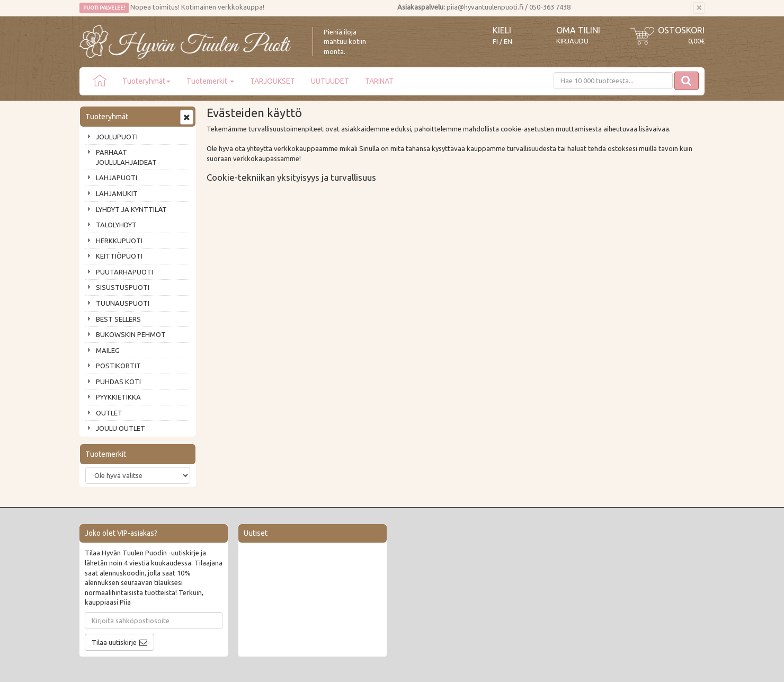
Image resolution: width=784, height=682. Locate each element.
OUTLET (109, 413)
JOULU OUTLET (121, 428)
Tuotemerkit (210, 81)
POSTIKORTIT (118, 366)
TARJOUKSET (273, 81)
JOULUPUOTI (117, 137)
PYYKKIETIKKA (118, 397)
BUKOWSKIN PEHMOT (131, 334)
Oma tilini (578, 30)
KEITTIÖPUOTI (119, 256)
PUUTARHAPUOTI (124, 272)
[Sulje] (699, 8)
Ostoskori (681, 30)
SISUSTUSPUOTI (123, 287)
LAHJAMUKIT (117, 193)
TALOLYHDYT (116, 225)
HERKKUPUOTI (119, 241)
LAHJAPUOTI (117, 178)
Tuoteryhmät (146, 81)
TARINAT (379, 81)
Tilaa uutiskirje (114, 642)
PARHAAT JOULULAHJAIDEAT (126, 157)
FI (495, 42)
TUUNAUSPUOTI (123, 303)
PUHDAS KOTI (118, 382)
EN (508, 42)
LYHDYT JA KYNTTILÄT (131, 209)
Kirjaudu (572, 41)
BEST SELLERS (118, 319)
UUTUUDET (330, 81)
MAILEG (108, 350)
